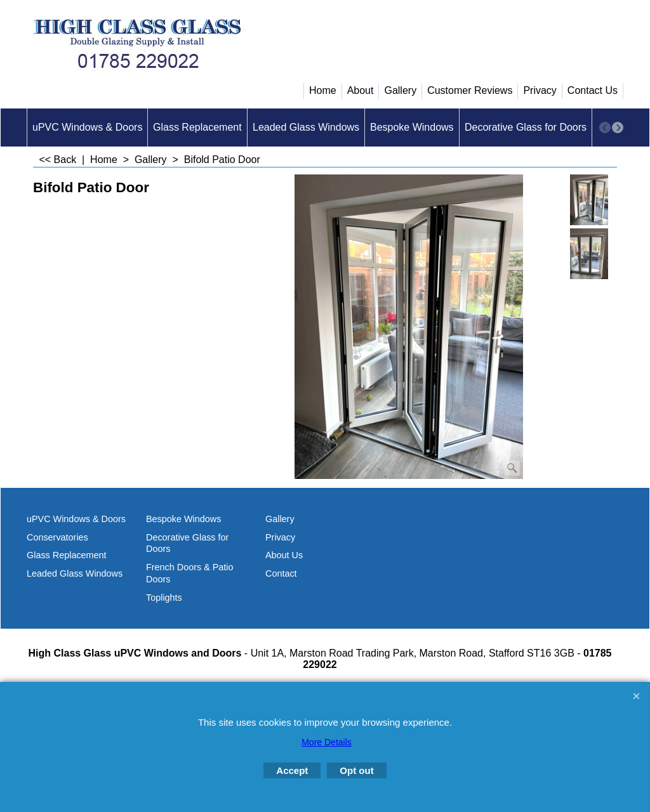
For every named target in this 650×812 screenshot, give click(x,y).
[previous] (605, 128)
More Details (327, 742)
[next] (618, 128)
